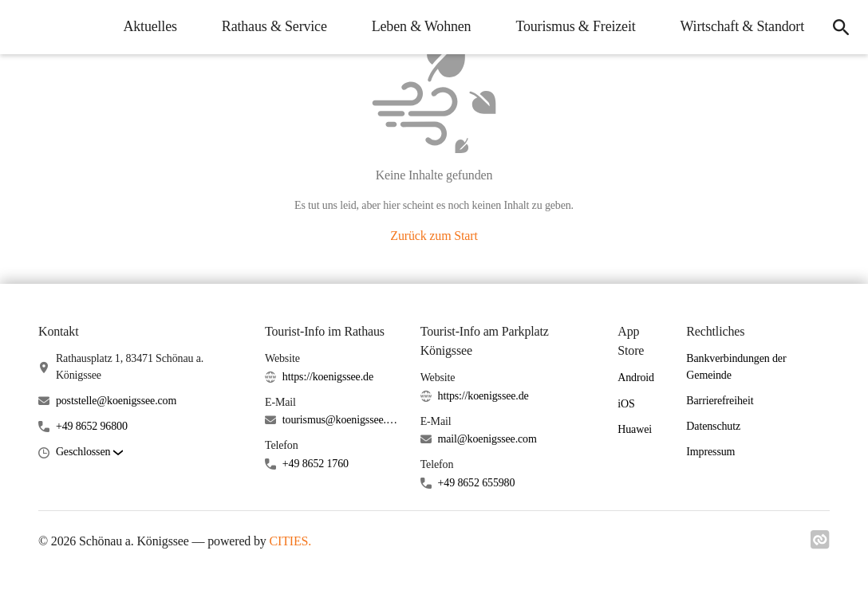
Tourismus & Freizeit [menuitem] (575, 26)
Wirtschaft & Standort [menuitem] (742, 26)
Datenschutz (713, 426)
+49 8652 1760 (316, 464)
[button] (89, 452)
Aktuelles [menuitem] (150, 26)
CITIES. (291, 541)
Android (636, 378)
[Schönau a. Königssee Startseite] (24, 27)
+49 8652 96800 (92, 426)
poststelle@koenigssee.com (116, 401)
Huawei (635, 429)
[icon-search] (841, 27)
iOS (626, 404)
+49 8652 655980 (477, 483)
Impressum (710, 452)
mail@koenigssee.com (487, 439)
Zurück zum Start (434, 236)
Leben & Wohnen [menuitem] (422, 26)
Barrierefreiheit (720, 401)
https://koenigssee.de (328, 377)
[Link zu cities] (820, 545)
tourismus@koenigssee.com (342, 420)
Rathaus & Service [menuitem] (274, 26)
